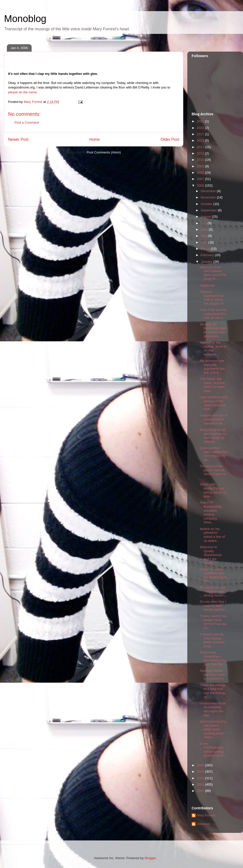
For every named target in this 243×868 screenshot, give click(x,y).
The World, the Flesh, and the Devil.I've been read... (212, 385)
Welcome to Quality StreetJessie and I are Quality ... (211, 555)
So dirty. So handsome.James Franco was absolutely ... (213, 330)
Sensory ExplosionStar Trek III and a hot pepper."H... (213, 298)
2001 (201, 791)
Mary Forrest (206, 815)
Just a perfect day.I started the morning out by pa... (213, 454)
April (205, 242)
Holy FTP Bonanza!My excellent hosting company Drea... (211, 512)
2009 (201, 166)
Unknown (204, 824)
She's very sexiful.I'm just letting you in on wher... (213, 490)
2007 (201, 179)
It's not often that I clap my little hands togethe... (213, 606)
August (206, 217)
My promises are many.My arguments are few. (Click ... (212, 367)
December (209, 191)
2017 (201, 134)
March (206, 249)
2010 (201, 160)
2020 (201, 128)
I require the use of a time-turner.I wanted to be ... (213, 419)
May (204, 236)
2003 (201, 778)
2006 (201, 185)
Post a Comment (27, 123)
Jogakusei (207, 285)
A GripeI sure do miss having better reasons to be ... (212, 640)
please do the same (22, 92)
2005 (201, 765)
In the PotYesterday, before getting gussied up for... (213, 750)
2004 (201, 772)
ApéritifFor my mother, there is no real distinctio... (213, 348)
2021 (201, 121)
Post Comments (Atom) (104, 152)
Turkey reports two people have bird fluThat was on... (213, 622)
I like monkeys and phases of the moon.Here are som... (213, 403)
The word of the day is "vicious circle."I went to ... (213, 472)
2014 (201, 140)
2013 (201, 147)
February (208, 255)
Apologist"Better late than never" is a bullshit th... (213, 675)
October (207, 204)
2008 (201, 173)
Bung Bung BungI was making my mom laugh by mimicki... (213, 436)
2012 (201, 153)
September (209, 210)
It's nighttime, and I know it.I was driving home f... (213, 591)
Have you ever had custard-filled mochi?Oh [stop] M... (213, 273)
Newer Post (18, 139)
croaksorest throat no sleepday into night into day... (213, 709)
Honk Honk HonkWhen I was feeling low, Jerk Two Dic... (213, 658)
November (209, 197)
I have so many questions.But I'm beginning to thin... (213, 575)
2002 (201, 784)
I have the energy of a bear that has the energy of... (212, 691)
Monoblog (25, 19)
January (207, 262)
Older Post (170, 139)
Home (95, 139)
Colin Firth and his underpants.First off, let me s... (213, 314)
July (204, 223)
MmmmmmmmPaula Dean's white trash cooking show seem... (213, 729)
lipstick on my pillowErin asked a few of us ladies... (212, 535)
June (205, 229)
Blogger (150, 858)
